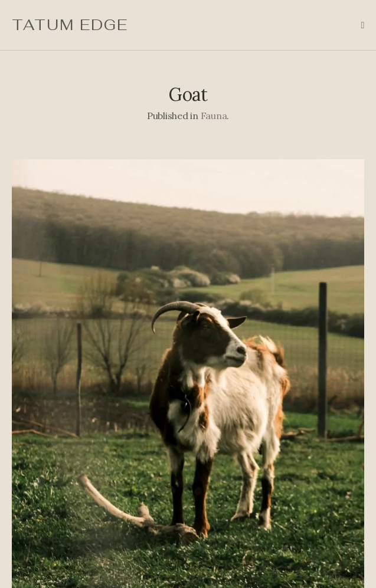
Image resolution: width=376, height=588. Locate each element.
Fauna (214, 116)
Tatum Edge (70, 25)
